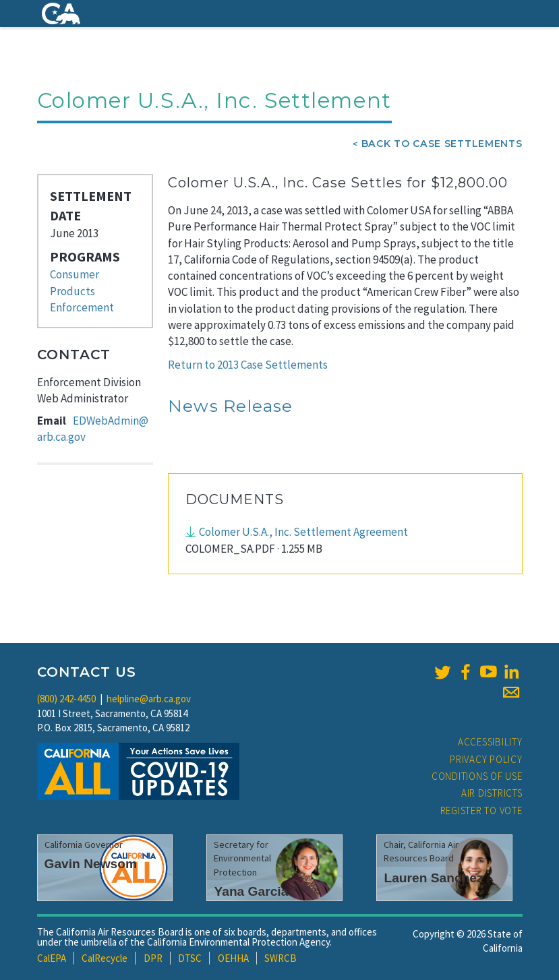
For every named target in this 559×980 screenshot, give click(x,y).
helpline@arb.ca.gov (149, 699)
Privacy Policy (486, 759)
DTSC (190, 958)
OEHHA (233, 958)
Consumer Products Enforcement (82, 291)
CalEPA (52, 958)
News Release (231, 406)
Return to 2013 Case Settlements (248, 365)
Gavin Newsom (91, 864)
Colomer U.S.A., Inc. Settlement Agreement (303, 532)
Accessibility (490, 742)
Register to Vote (481, 810)
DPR (153, 958)
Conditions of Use (477, 776)
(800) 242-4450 (66, 699)
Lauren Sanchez (433, 878)
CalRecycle (105, 958)
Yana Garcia (251, 891)
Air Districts (492, 793)
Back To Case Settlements (442, 144)
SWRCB (281, 958)
